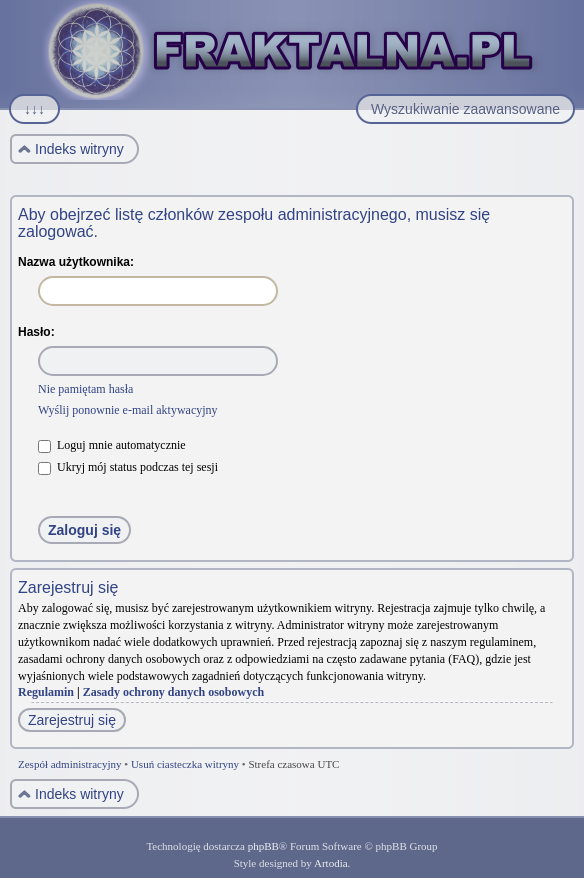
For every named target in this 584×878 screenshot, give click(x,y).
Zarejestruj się (72, 720)
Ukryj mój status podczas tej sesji (128, 467)
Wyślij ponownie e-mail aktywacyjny (128, 410)
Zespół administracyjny (70, 764)
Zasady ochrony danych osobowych (174, 692)
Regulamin (46, 692)
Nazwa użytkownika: (76, 262)
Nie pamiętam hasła (85, 389)
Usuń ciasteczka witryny (185, 764)
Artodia (331, 863)
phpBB (263, 846)
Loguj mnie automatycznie (112, 445)
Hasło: (36, 332)
